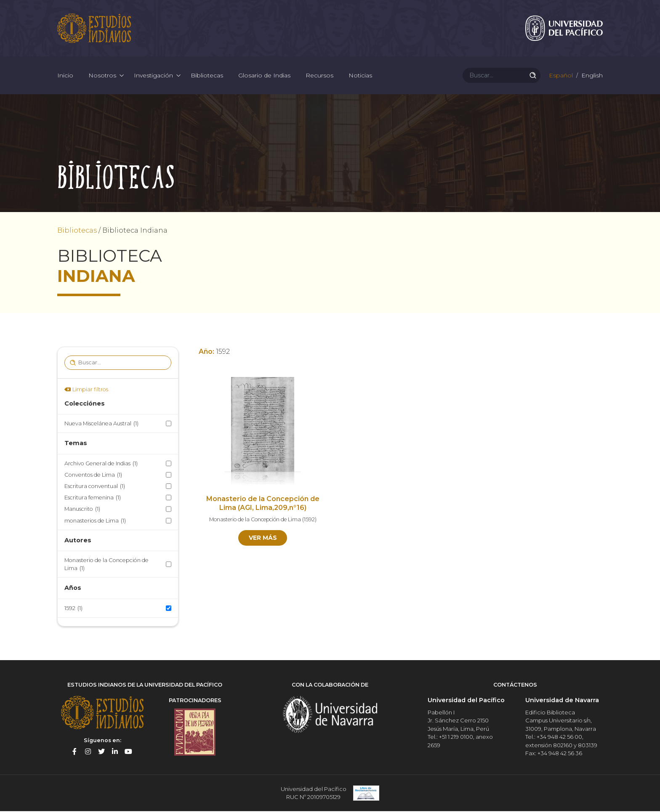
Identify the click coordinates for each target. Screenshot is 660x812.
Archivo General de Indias (101, 464)
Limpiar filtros (90, 390)
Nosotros (102, 76)
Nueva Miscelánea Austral (101, 424)
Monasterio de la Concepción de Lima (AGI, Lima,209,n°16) (263, 504)
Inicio (65, 76)
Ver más (263, 539)
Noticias (360, 76)
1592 (73, 609)
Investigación (153, 76)
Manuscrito (82, 510)
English (591, 76)
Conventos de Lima (93, 475)
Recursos (319, 76)
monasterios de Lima (95, 521)
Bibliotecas (207, 76)
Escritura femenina (93, 498)
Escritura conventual (95, 487)
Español (560, 76)
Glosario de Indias (264, 76)
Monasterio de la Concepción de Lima (106, 565)
